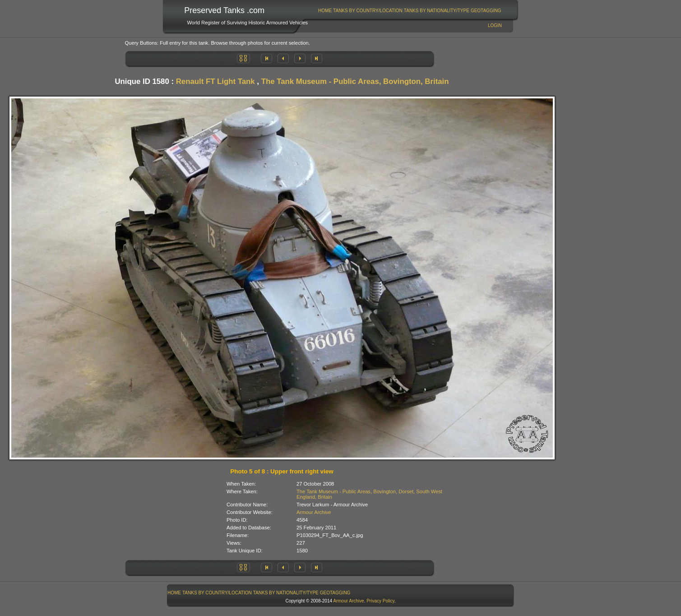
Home (325, 11)
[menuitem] (325, 11)
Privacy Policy (380, 601)
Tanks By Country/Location (368, 11)
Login (495, 25)
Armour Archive (314, 512)
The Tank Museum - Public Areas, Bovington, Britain (355, 81)
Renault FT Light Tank (215, 81)
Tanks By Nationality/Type (437, 11)
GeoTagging (486, 11)
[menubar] (410, 11)
